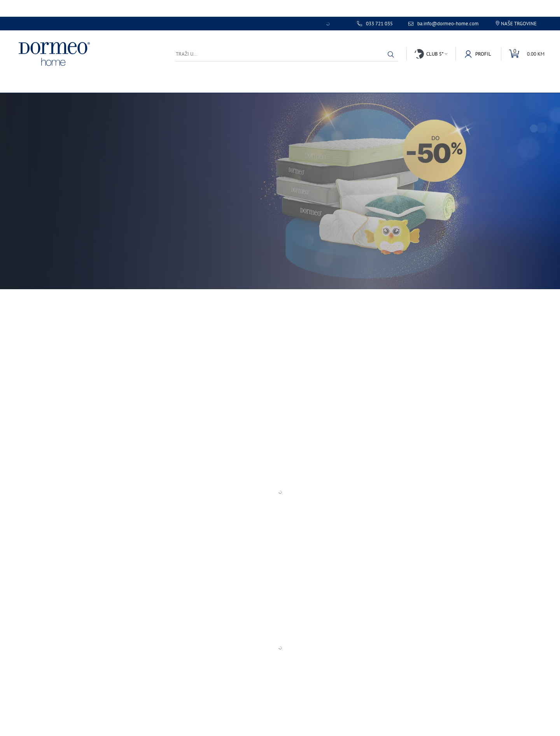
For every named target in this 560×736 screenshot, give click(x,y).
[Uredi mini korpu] (523, 54)
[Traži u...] (287, 54)
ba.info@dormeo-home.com (448, 24)
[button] (391, 54)
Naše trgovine (519, 24)
